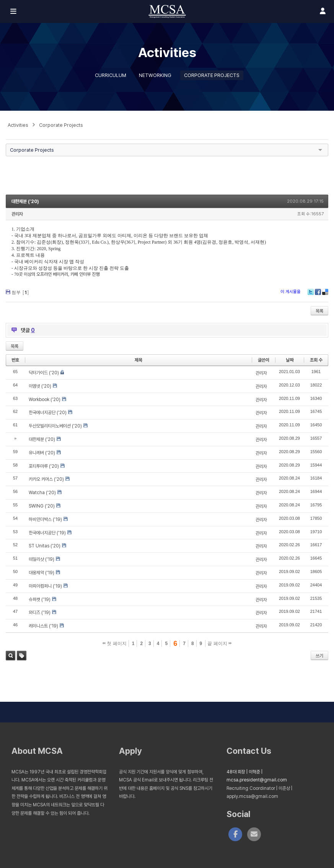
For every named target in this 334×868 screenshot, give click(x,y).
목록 (319, 311)
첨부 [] (20, 292)
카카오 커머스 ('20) (46, 479)
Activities (18, 125)
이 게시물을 (291, 292)
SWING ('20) (42, 506)
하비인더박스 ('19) (45, 519)
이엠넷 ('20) (40, 386)
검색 (11, 656)
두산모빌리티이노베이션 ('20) (55, 426)
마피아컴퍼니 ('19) (45, 586)
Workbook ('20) (45, 400)
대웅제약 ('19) (42, 573)
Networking (155, 75)
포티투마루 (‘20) (44, 466)
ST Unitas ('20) (45, 546)
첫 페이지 (115, 644)
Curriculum (111, 75)
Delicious (325, 292)
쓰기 (319, 656)
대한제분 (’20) (25, 201)
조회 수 (316, 360)
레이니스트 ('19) (43, 626)
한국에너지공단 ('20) (48, 413)
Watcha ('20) (42, 493)
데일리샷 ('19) (42, 559)
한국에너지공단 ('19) (47, 533)
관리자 (17, 214)
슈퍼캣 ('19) (40, 599)
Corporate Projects (212, 75)
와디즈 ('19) (40, 613)
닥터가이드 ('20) (44, 373)
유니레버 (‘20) (42, 453)
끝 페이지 (219, 644)
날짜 (290, 360)
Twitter (311, 292)
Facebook (318, 292)
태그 (22, 656)
